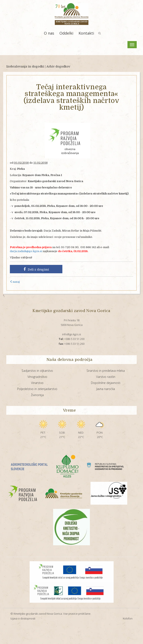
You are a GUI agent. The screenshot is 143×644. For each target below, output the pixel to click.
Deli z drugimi (36, 269)
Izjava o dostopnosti (23, 618)
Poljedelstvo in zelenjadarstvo (37, 389)
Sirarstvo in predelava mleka (106, 371)
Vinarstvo (37, 383)
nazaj (15, 282)
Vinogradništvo (37, 377)
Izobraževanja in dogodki (25, 66)
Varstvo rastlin (106, 377)
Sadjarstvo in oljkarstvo (37, 371)
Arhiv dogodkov (58, 66)
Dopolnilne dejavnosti (106, 383)
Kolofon (128, 618)
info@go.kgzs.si (71, 334)
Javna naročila (106, 389)
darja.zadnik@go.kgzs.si (26, 251)
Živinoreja (37, 395)
